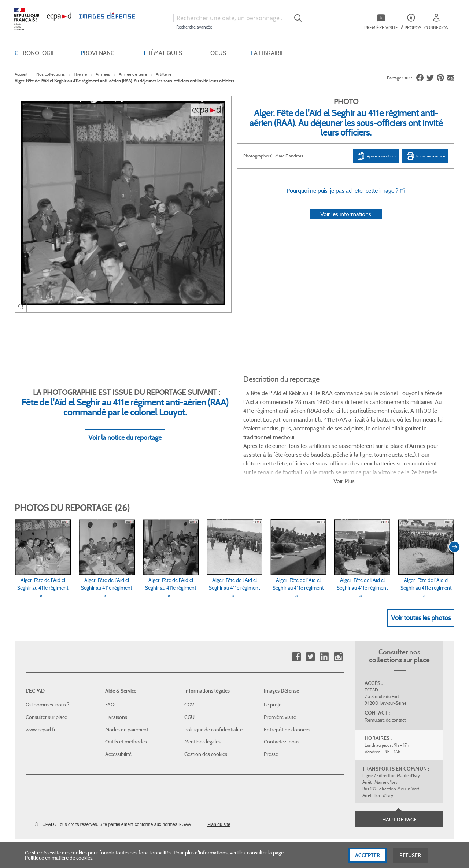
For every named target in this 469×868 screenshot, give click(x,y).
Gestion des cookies (206, 717)
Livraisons (116, 681)
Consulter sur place (46, 681)
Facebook (296, 621)
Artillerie (164, 74)
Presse (271, 717)
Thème (80, 74)
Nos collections (51, 74)
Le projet (274, 668)
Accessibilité (118, 717)
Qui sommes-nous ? (47, 668)
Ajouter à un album (376, 156)
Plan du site (219, 788)
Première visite (280, 681)
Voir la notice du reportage (125, 429)
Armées (103, 74)
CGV (189, 668)
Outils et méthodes (126, 705)
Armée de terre (133, 74)
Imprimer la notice (425, 156)
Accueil (21, 74)
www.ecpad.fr (41, 693)
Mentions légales (202, 705)
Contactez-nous (282, 705)
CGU (189, 681)
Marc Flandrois (289, 156)
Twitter (310, 621)
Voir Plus (344, 445)
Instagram (338, 621)
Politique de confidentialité (213, 693)
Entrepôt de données (287, 693)
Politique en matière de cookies (59, 858)
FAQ (110, 668)
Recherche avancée (194, 27)
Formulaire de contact (385, 684)
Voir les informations (346, 224)
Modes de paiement (127, 693)
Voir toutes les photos (421, 581)
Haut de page (399, 783)
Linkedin (324, 621)
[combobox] (230, 18)
